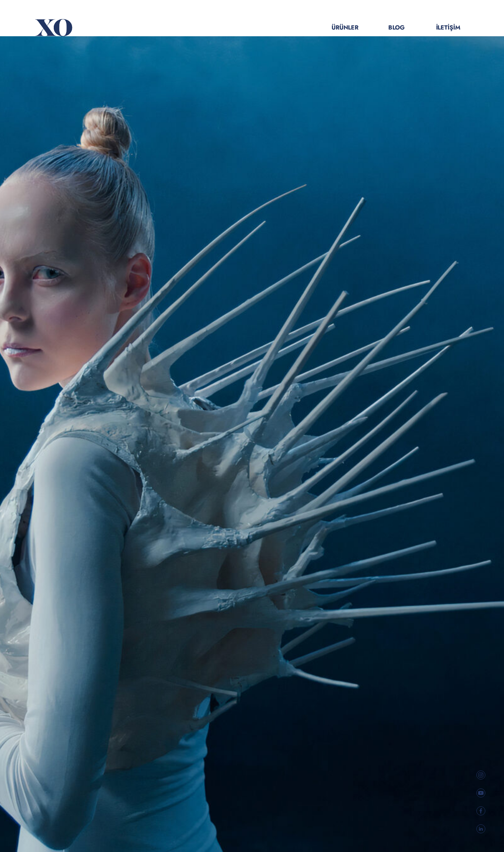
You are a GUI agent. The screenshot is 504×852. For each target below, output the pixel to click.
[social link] (481, 775)
